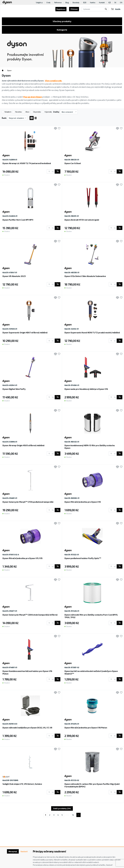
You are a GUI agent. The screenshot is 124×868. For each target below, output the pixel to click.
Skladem (8, 112)
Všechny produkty (62, 21)
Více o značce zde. (53, 81)
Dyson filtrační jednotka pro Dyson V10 (83, 502)
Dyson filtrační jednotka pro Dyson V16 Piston (86, 728)
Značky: (56, 112)
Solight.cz (39, 2)
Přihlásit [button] (74, 9)
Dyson (9, 70)
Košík (116, 9)
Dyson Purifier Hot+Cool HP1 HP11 (18, 220)
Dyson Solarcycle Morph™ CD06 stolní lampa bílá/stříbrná (30, 615)
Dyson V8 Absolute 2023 (14, 276)
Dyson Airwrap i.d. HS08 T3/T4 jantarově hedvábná (27, 163)
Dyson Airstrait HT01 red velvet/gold (82, 220)
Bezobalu (76, 2)
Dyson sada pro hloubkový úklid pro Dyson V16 (86, 389)
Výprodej (48, 112)
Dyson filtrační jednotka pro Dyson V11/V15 (23, 558)
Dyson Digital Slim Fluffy (14, 389)
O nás (48, 2)
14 (73, 815)
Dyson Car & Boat (73, 163)
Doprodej (37, 112)
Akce (27, 112)
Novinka (18, 112)
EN (121, 2)
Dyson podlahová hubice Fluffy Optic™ (83, 558)
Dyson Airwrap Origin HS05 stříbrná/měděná (23, 445)
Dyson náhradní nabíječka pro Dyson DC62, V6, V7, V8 (27, 728)
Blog (67, 2)
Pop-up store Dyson (33, 97)
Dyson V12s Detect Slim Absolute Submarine (85, 276)
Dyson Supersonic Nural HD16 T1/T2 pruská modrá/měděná (92, 332)
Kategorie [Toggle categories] (62, 30)
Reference (58, 2)
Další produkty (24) (62, 808)
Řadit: (4, 118)
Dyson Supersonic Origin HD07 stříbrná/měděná (25, 332)
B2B (85, 2)
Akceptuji (13, 851)
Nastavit (24, 851)
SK (115, 2)
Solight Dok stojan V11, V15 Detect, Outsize (22, 784)
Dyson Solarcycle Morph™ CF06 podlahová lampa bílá (28, 502)
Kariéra (93, 2)
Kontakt (102, 2)
